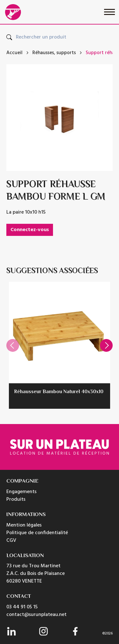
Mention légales (24, 525)
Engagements (21, 492)
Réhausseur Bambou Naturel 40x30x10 (59, 392)
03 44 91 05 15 (22, 607)
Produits (16, 499)
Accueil (14, 53)
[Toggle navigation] (109, 12)
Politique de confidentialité (37, 533)
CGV (11, 541)
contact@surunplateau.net (36, 615)
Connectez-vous (30, 230)
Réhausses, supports (54, 53)
